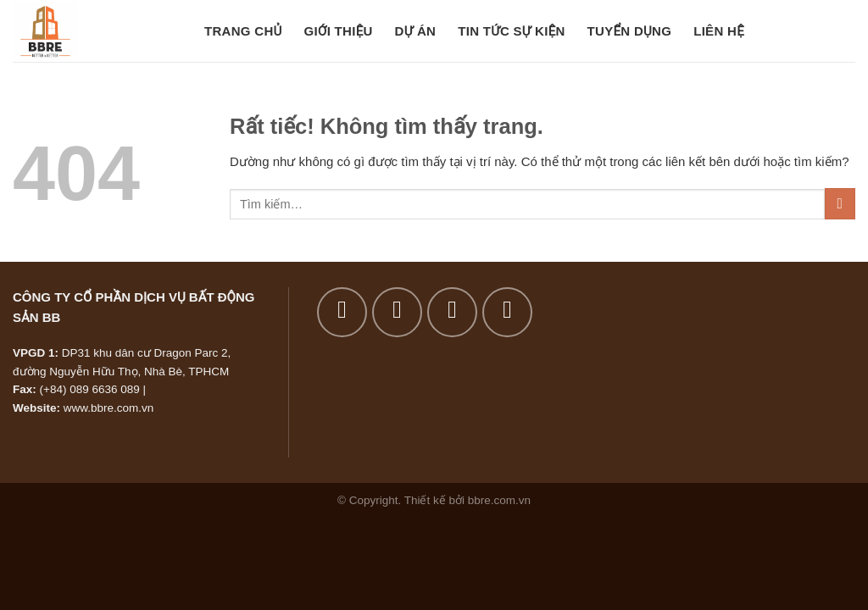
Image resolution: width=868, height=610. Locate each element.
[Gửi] (840, 204)
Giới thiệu (339, 31)
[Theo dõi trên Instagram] (397, 312)
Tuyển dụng (630, 31)
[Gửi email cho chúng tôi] (507, 312)
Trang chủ (243, 31)
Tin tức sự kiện (511, 31)
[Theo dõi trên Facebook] (342, 312)
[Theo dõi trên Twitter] (452, 312)
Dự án (416, 31)
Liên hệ (719, 31)
